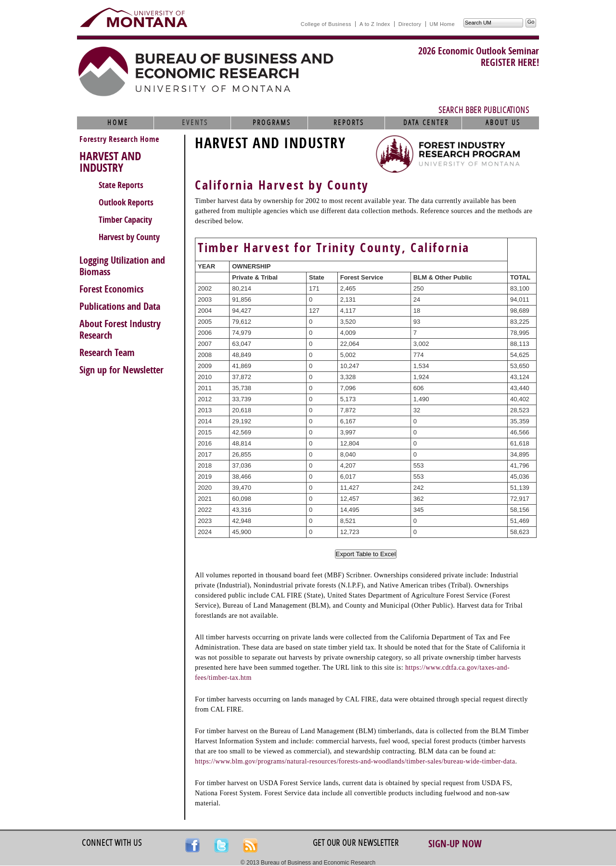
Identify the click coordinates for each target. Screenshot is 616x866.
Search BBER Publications (484, 110)
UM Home (442, 24)
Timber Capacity (125, 220)
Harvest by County (129, 237)
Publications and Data (120, 306)
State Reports (121, 185)
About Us (503, 123)
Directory (410, 24)
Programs (272, 123)
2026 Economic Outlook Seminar (479, 51)
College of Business (326, 24)
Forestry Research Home (119, 139)
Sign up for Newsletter (122, 370)
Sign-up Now (455, 844)
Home (118, 123)
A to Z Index (375, 24)
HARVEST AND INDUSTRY (110, 162)
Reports (349, 123)
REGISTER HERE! (510, 63)
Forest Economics (111, 289)
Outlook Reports (126, 203)
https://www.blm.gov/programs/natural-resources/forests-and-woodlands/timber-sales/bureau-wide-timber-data (355, 761)
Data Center (426, 123)
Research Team (107, 353)
